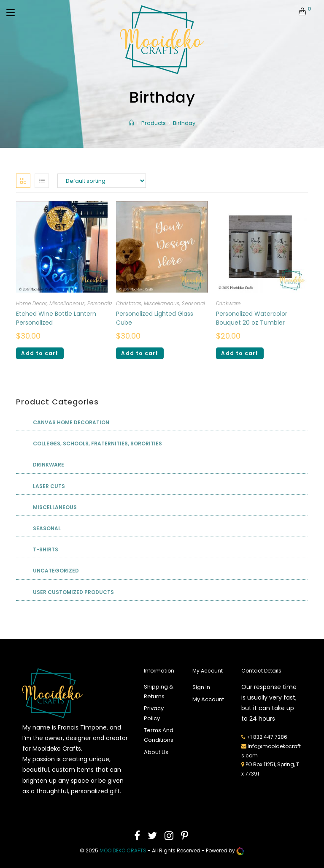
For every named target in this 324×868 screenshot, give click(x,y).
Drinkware (228, 303)
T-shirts (46, 549)
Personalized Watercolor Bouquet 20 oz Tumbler (252, 318)
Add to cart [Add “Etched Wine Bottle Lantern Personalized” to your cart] (40, 353)
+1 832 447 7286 (267, 737)
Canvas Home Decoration (71, 422)
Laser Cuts (49, 486)
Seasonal (193, 303)
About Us (156, 752)
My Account (208, 699)
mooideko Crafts (123, 850)
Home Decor (31, 303)
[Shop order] (102, 181)
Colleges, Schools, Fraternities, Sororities (97, 443)
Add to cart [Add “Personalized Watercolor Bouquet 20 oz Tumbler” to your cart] (240, 353)
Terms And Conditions (159, 735)
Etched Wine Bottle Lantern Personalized (56, 318)
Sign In (201, 687)
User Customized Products (73, 592)
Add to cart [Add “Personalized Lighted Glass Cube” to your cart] (140, 353)
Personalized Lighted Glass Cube (155, 318)
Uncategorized (56, 571)
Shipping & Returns (159, 692)
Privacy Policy (154, 713)
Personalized (103, 303)
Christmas (129, 303)
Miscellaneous (67, 303)
